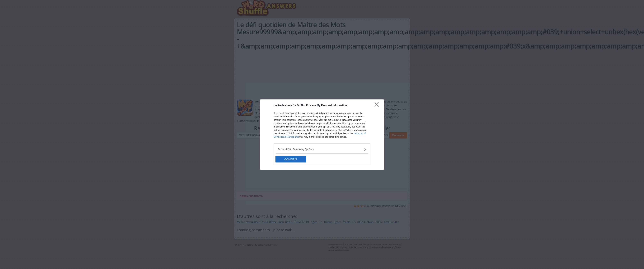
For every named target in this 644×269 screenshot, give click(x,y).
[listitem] (322, 149)
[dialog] (322, 135)
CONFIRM (291, 159)
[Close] (378, 106)
